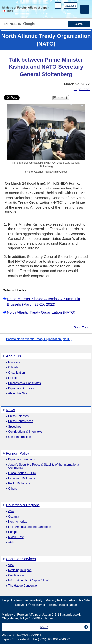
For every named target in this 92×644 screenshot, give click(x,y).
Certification (16, 575)
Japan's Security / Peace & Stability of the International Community (44, 466)
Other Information (20, 437)
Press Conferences (21, 421)
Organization (16, 373)
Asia (11, 511)
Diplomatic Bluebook (21, 460)
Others (13, 489)
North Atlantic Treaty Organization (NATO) (41, 312)
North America (17, 522)
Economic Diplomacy (22, 478)
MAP (44, 627)
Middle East (16, 537)
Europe (13, 532)
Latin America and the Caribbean (30, 527)
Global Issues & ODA (22, 473)
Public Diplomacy (19, 484)
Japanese (71, 6)
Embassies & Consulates (24, 383)
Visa (11, 565)
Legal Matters (12, 600)
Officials (13, 368)
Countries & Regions (23, 505)
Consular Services (21, 559)
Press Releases (18, 416)
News (11, 410)
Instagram (68, 12)
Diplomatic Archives (21, 388)
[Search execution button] (79, 24)
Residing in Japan (20, 570)
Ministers (14, 362)
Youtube (75, 12)
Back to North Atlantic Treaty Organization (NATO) (39, 339)
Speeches (15, 427)
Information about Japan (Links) (29, 581)
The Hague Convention (23, 586)
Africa (12, 543)
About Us (13, 356)
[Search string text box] (35, 24)
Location (14, 378)
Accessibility (34, 600)
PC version (58, 6)
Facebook (62, 12)
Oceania (14, 517)
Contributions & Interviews (25, 432)
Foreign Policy (18, 453)
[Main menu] (85, 9)
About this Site (18, 394)
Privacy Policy (56, 600)
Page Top (81, 327)
